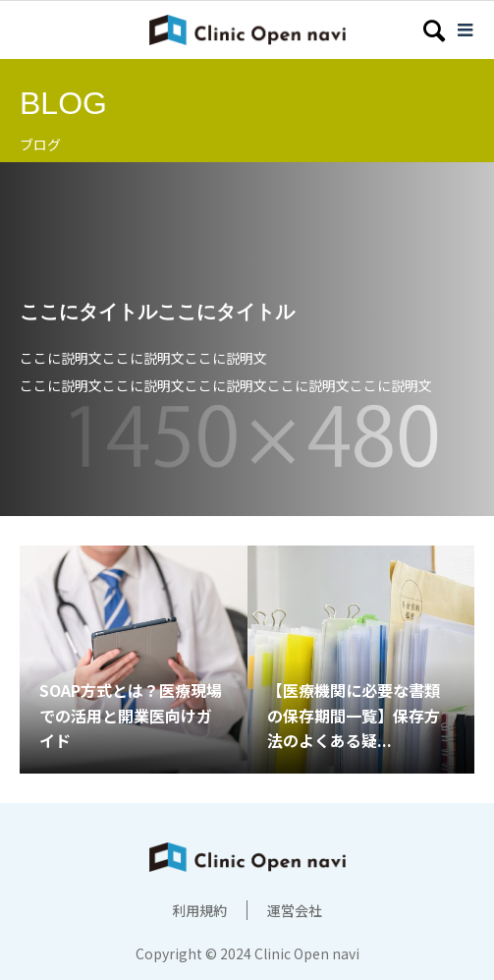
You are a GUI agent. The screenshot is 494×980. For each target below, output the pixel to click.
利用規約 (199, 910)
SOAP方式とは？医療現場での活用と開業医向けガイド (131, 715)
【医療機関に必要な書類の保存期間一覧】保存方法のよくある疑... (354, 715)
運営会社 (295, 910)
